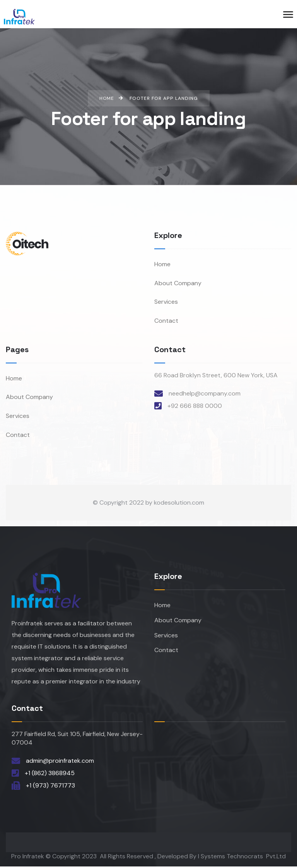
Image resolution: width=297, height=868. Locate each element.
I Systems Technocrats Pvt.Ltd (242, 858)
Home (162, 265)
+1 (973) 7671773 (50, 787)
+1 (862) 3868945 (50, 775)
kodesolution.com (179, 504)
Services (166, 303)
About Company (178, 283)
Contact (166, 322)
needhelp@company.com (205, 394)
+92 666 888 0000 (195, 407)
